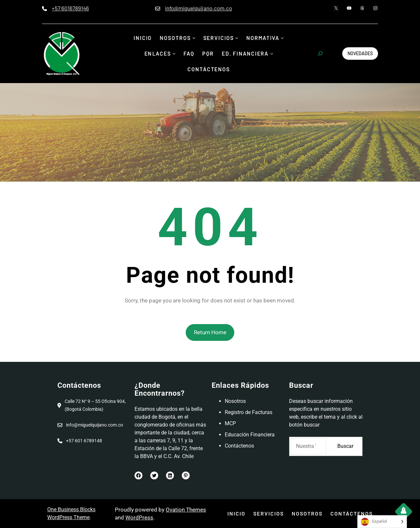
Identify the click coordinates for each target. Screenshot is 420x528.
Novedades (360, 53)
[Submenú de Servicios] (238, 39)
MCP (230, 423)
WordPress (139, 517)
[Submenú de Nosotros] (193, 39)
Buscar (345, 446)
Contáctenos (239, 446)
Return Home (210, 332)
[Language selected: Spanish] (382, 522)
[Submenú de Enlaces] (173, 53)
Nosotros (235, 401)
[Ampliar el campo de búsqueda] (320, 54)
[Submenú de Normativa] (285, 39)
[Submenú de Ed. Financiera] (274, 53)
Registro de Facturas (249, 412)
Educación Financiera (250, 435)
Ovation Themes (186, 510)
